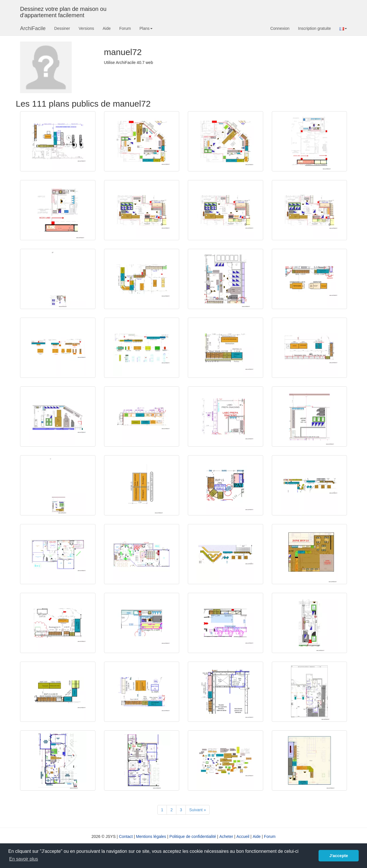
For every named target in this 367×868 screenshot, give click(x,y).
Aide (107, 28)
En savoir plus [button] (24, 859)
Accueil (243, 836)
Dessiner (62, 28)
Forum (125, 28)
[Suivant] (198, 810)
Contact (126, 836)
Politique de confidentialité (193, 836)
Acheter (226, 836)
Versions (86, 28)
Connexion (280, 28)
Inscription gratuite (315, 28)
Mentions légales (151, 836)
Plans (146, 28)
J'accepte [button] (339, 856)
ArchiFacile (33, 28)
